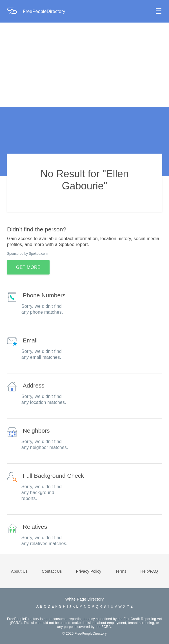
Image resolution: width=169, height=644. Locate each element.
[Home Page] (15, 11)
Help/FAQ (149, 571)
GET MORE (28, 267)
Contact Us (52, 571)
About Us (19, 571)
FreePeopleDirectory (44, 11)
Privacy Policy (89, 571)
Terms (121, 571)
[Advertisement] (84, 65)
